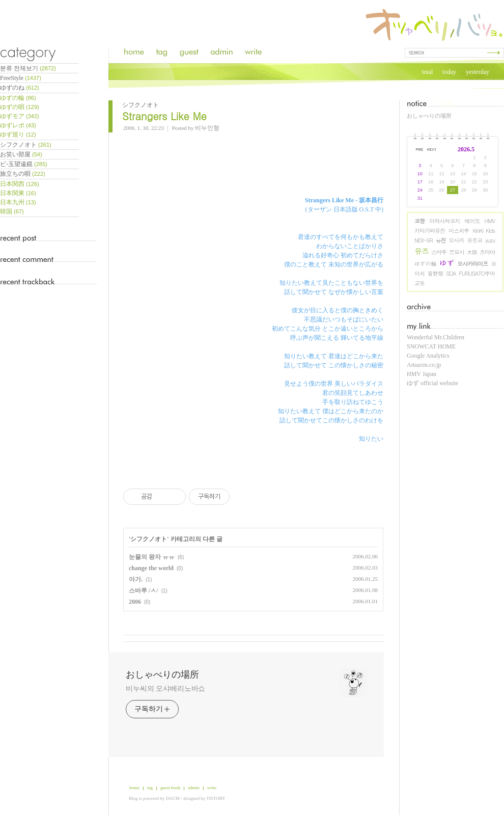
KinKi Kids (484, 231)
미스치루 (459, 231)
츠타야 (487, 252)
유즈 (422, 251)
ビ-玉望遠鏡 (24, 164)
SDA (451, 273)
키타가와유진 (430, 231)
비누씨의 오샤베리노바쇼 (165, 689)
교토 (419, 283)
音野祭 (435, 273)
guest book (170, 788)
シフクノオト (26, 145)
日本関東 (18, 193)
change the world (151, 568)
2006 (135, 602)
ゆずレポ (18, 125)
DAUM (173, 798)
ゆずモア (20, 116)
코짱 (419, 221)
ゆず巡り (18, 134)
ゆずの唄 (20, 107)
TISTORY (216, 798)
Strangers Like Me (164, 116)
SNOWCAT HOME (431, 346)
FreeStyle (21, 78)
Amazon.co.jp (424, 365)
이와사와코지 (444, 221)
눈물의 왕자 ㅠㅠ (152, 557)
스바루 (439, 252)
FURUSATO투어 (477, 273)
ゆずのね (20, 88)
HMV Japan (422, 374)
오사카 (456, 240)
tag (150, 788)
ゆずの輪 (425, 264)
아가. (136, 579)
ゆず (447, 263)
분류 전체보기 (28, 68)
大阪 (472, 252)
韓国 (12, 211)
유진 (440, 240)
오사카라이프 (472, 264)
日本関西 (20, 184)
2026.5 (466, 149)
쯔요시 (457, 252)
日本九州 (18, 202)
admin (194, 788)
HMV (490, 221)
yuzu (490, 240)
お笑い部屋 (21, 154)
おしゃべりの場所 (429, 116)
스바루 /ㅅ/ (144, 590)
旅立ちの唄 (23, 174)
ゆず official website (432, 383)
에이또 (472, 221)
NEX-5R (423, 240)
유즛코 (474, 240)
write (212, 788)
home (134, 788)
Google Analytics (428, 356)
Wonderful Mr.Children (436, 337)
